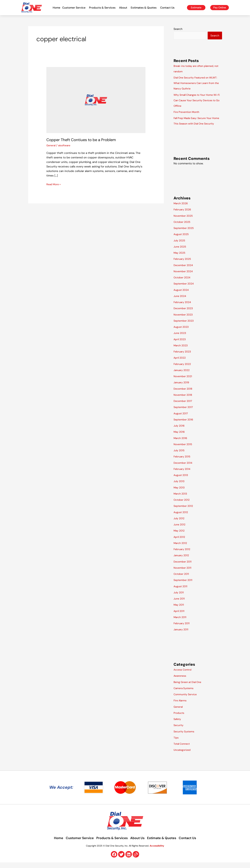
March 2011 (181, 623)
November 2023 (184, 320)
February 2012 (183, 555)
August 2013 (181, 481)
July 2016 (180, 431)
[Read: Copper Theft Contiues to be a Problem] (96, 100)
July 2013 (180, 487)
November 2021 (184, 382)
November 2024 (184, 277)
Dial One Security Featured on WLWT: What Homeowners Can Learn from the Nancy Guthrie (198, 83)
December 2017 (184, 407)
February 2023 (183, 357)
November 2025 (184, 221)
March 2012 (181, 549)
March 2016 (181, 444)
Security (179, 731)
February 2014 (183, 475)
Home (56, 8)
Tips (176, 743)
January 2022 (182, 376)
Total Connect (183, 749)
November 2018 (184, 400)
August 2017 (181, 419)
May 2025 (180, 258)
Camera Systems (184, 694)
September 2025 (185, 234)
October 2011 (182, 579)
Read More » (54, 184)
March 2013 (181, 499)
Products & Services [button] (103, 8)
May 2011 (179, 610)
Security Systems (185, 737)
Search (178, 29)
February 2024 (183, 308)
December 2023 (184, 314)
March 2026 (181, 209)
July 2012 (180, 524)
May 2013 (180, 493)
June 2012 (180, 530)
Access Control (184, 675)
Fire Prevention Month (188, 112)
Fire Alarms (181, 706)
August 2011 (181, 592)
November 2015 (184, 450)
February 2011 (182, 629)
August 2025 (182, 240)
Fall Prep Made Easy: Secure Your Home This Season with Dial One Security (195, 124)
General (51, 145)
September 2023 (185, 326)
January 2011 (182, 635)
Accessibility (157, 851)
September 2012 (184, 512)
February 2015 (183, 462)
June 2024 (181, 302)
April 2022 (180, 363)
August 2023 (182, 332)
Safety (178, 725)
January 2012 (182, 561)
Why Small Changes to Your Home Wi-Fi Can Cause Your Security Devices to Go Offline (195, 100)
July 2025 (180, 246)
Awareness (181, 681)
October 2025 (183, 227)
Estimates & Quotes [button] (144, 8)
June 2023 (181, 339)
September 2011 (184, 586)
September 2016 (184, 425)
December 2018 (184, 394)
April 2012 (180, 542)
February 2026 (183, 215)
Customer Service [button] (75, 8)
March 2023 (181, 351)
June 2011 (180, 604)
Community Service (186, 700)
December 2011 (183, 567)
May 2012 (180, 536)
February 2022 (183, 370)
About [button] (124, 8)
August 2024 (182, 295)
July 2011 (179, 598)
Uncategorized (183, 755)
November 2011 (183, 573)
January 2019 (182, 388)
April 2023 (180, 345)
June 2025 (181, 252)
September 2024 (185, 289)
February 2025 (183, 264)
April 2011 (179, 617)
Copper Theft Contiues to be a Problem (85, 140)
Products (179, 718)
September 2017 (184, 413)
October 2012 (182, 505)
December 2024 (184, 271)
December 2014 (184, 468)
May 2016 (180, 437)
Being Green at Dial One (189, 688)
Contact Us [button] (168, 8)
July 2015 (180, 456)
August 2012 (181, 518)
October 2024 (183, 283)
